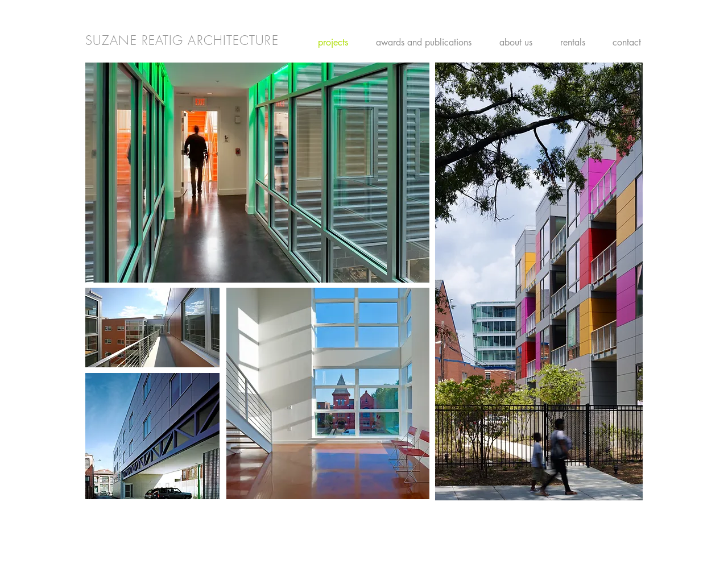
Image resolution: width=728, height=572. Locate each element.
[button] (257, 173)
